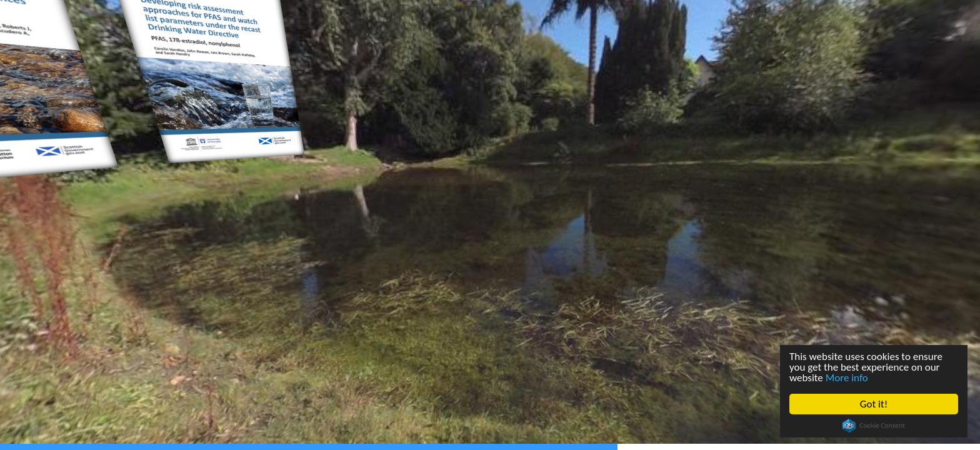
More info (847, 378)
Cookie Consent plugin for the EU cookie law (874, 426)
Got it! (874, 404)
